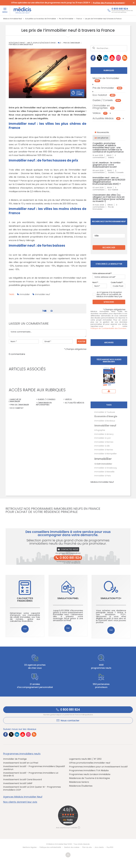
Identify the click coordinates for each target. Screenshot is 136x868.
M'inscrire (109, 302)
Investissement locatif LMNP (18, 783)
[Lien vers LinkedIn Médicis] (106, 58)
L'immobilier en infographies (104, 107)
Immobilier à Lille (102, 446)
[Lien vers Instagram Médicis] (118, 58)
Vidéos (100, 113)
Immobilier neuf (42, 294)
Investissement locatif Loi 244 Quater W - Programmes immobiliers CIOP (32, 788)
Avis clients (99, 847)
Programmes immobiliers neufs (22, 754)
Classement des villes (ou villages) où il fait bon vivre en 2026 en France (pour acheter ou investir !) (109, 198)
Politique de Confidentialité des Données (108, 328)
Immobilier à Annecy (104, 434)
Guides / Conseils (107, 100)
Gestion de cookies (72, 847)
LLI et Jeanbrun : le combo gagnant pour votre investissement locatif (107, 165)
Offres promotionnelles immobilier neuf (90, 763)
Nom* (95, 282)
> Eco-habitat (16, 408)
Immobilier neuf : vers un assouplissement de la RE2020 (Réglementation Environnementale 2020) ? (109, 181)
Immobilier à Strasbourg (106, 468)
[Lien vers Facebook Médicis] (93, 58)
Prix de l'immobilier (72, 43)
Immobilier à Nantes (104, 450)
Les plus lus (101, 138)
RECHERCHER (109, 247)
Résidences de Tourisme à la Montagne (89, 778)
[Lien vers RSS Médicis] (125, 58)
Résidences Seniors (79, 782)
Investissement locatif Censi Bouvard (22, 780)
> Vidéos (68, 399)
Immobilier (24, 294)
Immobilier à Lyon (103, 438)
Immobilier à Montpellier (106, 454)
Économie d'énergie (106, 416)
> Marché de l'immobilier (15, 400)
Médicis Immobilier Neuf (102, 482)
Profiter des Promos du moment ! (109, 3)
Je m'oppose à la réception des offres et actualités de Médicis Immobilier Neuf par (107, 294)
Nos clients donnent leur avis (20, 802)
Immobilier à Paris (103, 476)
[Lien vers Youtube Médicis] (112, 58)
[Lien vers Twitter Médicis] (99, 58)
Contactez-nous (68, 549)
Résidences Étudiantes (81, 786)
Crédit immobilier (103, 464)
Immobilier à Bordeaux (105, 421)
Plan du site (87, 847)
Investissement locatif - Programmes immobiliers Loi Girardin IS (31, 774)
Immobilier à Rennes (104, 442)
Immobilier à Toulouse (105, 412)
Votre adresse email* (102, 273)
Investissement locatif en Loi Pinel (21, 763)
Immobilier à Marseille (104, 472)
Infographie (100, 430)
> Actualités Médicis (74, 403)
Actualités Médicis (107, 118)
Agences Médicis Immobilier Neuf (23, 797)
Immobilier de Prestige (15, 759)
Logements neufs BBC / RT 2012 (85, 759)
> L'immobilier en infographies (44, 404)
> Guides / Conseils (46, 399)
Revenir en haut (68, 855)
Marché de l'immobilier (106, 79)
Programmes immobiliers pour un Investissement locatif (98, 767)
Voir (25, 629)
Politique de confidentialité (50, 847)
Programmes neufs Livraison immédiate (90, 774)
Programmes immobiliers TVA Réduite (89, 771)
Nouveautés (102, 132)
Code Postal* (116, 282)
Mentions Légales (30, 847)
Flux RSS (110, 847)
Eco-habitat (104, 95)
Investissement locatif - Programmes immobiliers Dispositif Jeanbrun (34, 768)
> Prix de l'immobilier (19, 405)
